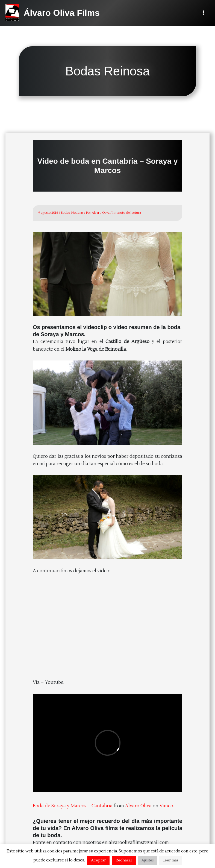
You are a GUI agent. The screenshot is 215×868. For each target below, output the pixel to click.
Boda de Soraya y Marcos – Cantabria (73, 806)
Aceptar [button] (98, 860)
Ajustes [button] (148, 860)
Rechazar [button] (124, 860)
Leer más (170, 860)
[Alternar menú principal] (203, 13)
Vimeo (166, 806)
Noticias (77, 213)
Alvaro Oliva (138, 806)
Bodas (65, 213)
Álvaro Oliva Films (61, 13)
